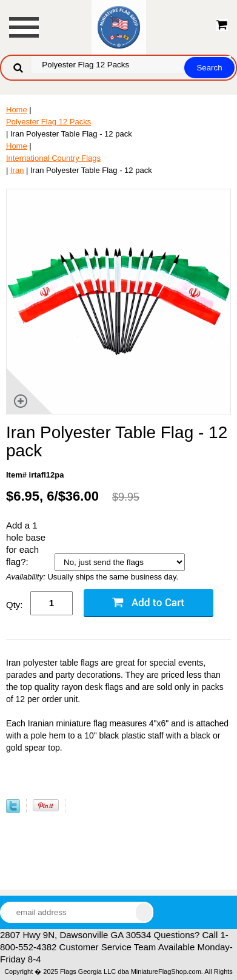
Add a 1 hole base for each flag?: (26, 543)
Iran (17, 170)
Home (17, 110)
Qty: (15, 605)
